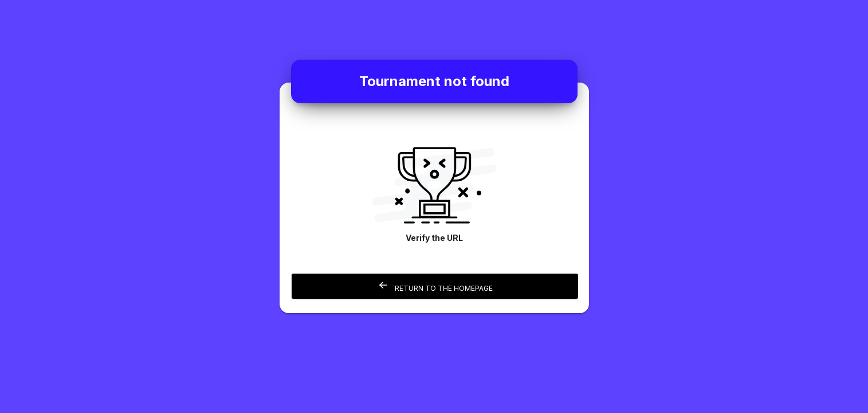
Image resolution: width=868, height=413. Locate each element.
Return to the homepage (435, 286)
